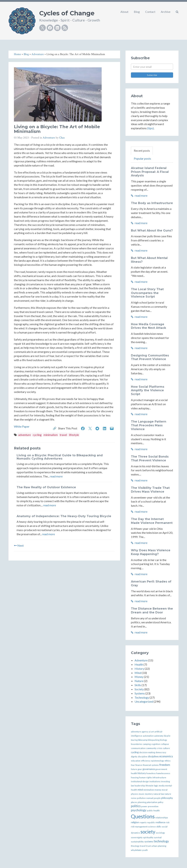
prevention (153, 806)
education (136, 761)
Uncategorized (144, 701)
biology (164, 740)
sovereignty (137, 837)
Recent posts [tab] (142, 151)
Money (139, 677)
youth (145, 850)
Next (19, 545)
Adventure (49, 138)
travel (63, 435)
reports (143, 822)
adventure (25, 435)
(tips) (150, 128)
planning (142, 802)
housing (135, 777)
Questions (143, 816)
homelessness (163, 773)
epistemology (158, 761)
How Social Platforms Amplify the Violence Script (148, 390)
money (158, 790)
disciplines (153, 756)
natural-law (159, 794)
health (134, 773)
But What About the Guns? (152, 230)
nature (168, 794)
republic (151, 822)
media (162, 786)
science (152, 827)
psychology (139, 810)
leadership (140, 786)
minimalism (51, 435)
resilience (160, 822)
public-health (153, 810)
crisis (160, 748)
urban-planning (159, 846)
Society (139, 689)
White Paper (22, 426)
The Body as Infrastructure (152, 203)
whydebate (136, 850)
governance (149, 769)
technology (161, 841)
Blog (137, 12)
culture (166, 748)
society (148, 832)
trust (148, 846)
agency (145, 732)
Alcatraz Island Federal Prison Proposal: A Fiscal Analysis (150, 172)
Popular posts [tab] (142, 158)
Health (139, 664)
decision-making (147, 752)
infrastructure (159, 777)
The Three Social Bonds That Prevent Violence (150, 458)
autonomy (159, 736)
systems (149, 841)
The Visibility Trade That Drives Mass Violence (150, 490)
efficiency (146, 761)
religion (135, 822)
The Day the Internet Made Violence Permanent (152, 521)
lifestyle (74, 435)
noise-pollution (138, 798)
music (142, 794)
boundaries (137, 744)
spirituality (148, 837)
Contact (150, 12)
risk (168, 822)
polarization (152, 802)
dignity (134, 756)
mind (140, 790)
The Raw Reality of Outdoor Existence (46, 487)
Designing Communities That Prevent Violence (150, 357)
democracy (161, 752)
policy (161, 802)
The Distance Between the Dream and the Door (152, 611)
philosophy (167, 798)
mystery (149, 794)
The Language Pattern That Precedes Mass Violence (149, 425)
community (151, 748)
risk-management (139, 827)
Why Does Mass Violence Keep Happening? (151, 552)
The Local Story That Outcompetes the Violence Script (147, 293)
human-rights (145, 777)
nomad (150, 798)
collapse (165, 744)
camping (147, 744)
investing (165, 781)
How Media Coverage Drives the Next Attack (148, 326)
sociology (160, 833)
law (132, 786)
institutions (155, 781)
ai (150, 732)
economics (166, 756)
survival (158, 837)
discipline (143, 756)
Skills (138, 685)
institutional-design (140, 781)
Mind (138, 673)
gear (140, 769)
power (144, 806)
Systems (140, 693)
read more (56, 476)
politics (136, 806)
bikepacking (154, 740)
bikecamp (143, 740)
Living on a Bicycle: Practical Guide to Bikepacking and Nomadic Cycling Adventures (60, 457)
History (139, 669)
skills (159, 827)
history (142, 773)
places (134, 802)
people (157, 798)
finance (139, 765)
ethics (168, 761)
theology (135, 846)
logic (156, 786)
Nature (139, 681)
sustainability (137, 842)
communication (138, 748)
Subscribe (152, 75)
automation (148, 736)
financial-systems (151, 765)
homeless (151, 773)
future (134, 769)
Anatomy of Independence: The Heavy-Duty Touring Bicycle (64, 516)
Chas (62, 138)
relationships (162, 818)
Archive (166, 12)
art (153, 732)
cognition (156, 744)
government (161, 769)
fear (133, 765)
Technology (142, 697)
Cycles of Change (67, 13)
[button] (177, 12)
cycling (37, 435)
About (124, 12)
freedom (165, 765)
